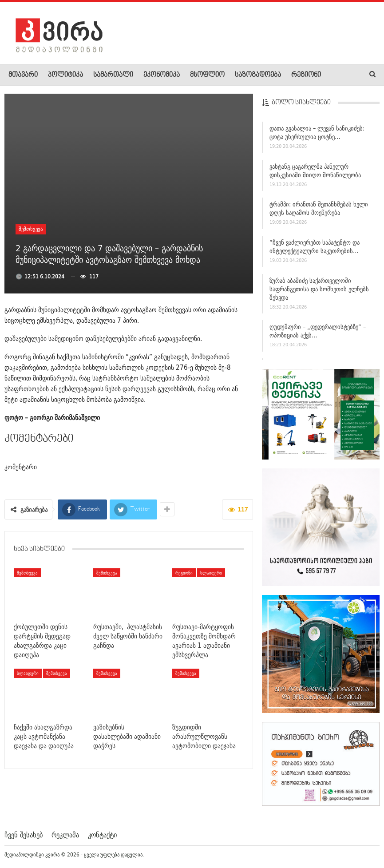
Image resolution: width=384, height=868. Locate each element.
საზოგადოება (258, 75)
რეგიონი (306, 75)
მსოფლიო (207, 75)
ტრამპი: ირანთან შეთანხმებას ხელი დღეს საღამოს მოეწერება (319, 208)
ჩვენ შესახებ (24, 834)
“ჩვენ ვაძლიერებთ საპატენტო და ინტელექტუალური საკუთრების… (315, 247)
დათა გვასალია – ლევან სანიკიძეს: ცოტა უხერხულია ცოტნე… (317, 133)
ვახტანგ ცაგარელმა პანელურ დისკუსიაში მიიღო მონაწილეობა (315, 171)
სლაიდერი (211, 573)
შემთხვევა (31, 229)
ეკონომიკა (162, 75)
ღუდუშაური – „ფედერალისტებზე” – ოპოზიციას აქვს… (318, 331)
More (338, 75)
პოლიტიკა (65, 75)
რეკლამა (65, 834)
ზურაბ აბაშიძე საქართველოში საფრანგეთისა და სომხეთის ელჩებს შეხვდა (319, 289)
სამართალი (113, 75)
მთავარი (23, 75)
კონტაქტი (102, 834)
